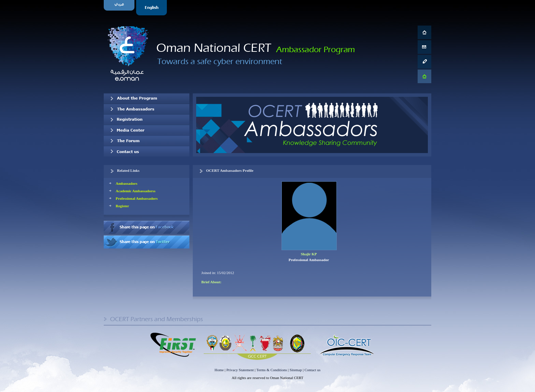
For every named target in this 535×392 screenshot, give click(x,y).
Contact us (147, 151)
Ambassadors (127, 183)
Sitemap (296, 370)
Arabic (120, 8)
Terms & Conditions (272, 370)
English (152, 8)
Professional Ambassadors (137, 198)
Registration (147, 120)
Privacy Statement (240, 370)
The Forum (147, 141)
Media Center (147, 130)
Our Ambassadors (147, 109)
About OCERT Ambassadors (147, 99)
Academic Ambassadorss (135, 191)
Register (122, 206)
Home (219, 370)
